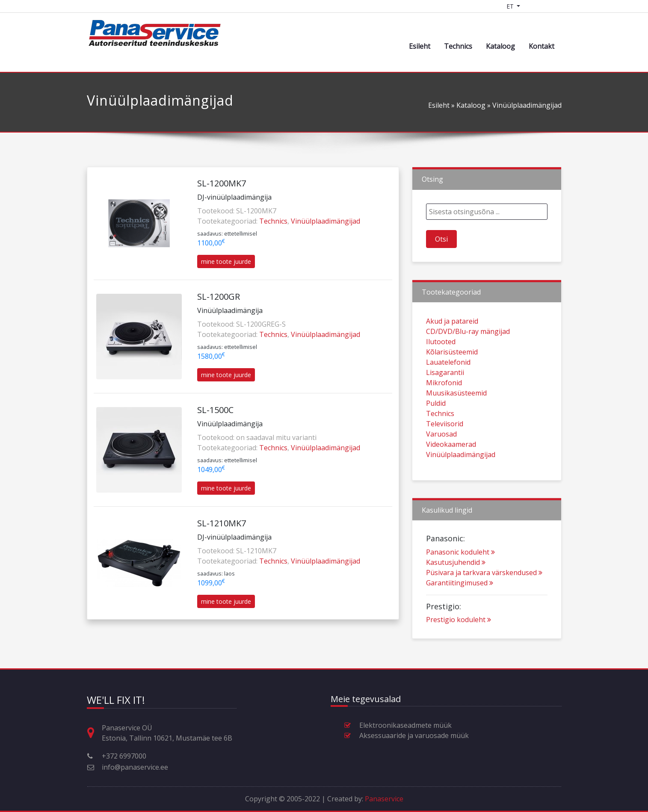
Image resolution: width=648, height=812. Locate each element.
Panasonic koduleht (460, 577)
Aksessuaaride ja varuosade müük (414, 735)
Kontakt (541, 46)
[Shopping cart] (533, 6)
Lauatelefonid (448, 387)
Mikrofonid (444, 407)
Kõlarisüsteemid (452, 377)
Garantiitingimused (460, 608)
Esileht (420, 46)
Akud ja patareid (452, 346)
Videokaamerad (451, 469)
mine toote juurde (226, 261)
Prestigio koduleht (459, 644)
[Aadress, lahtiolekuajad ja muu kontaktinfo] (94, 733)
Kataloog (500, 46)
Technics (458, 46)
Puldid (436, 428)
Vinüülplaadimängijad (325, 221)
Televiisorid (445, 449)
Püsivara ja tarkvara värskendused (484, 597)
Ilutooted (441, 366)
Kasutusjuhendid (456, 587)
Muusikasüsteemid (456, 418)
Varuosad (441, 459)
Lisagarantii (445, 397)
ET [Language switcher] (511, 6)
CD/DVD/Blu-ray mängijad (468, 356)
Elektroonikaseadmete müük (405, 725)
